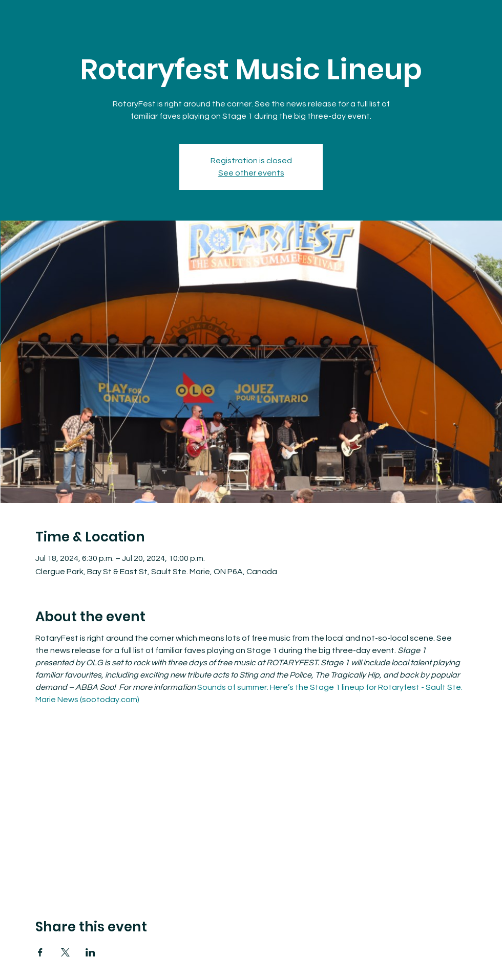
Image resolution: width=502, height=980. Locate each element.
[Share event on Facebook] (40, 952)
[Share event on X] (65, 952)
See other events (251, 173)
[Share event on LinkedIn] (90, 952)
